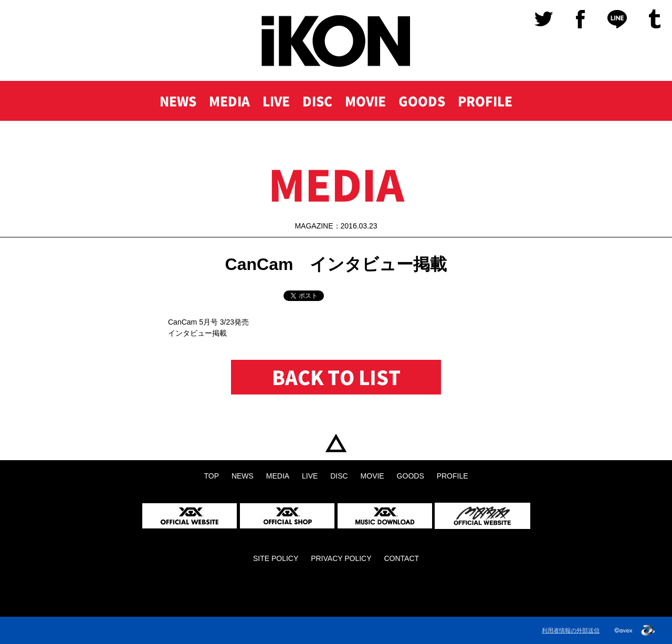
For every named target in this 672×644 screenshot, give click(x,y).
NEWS (178, 101)
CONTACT (401, 558)
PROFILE (485, 101)
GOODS (422, 101)
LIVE (276, 101)
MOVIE (365, 101)
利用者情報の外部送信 (571, 630)
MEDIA (229, 101)
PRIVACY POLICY (341, 558)
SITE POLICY (276, 558)
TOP (336, 443)
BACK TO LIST (336, 377)
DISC (317, 101)
